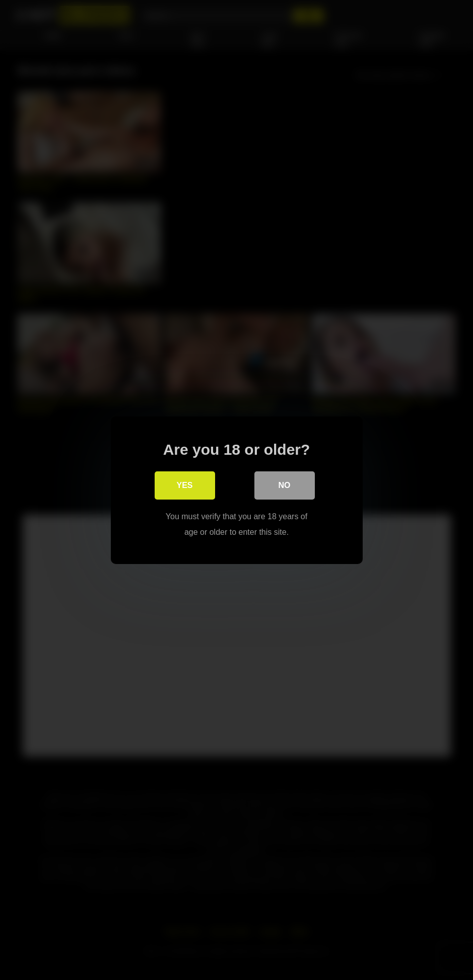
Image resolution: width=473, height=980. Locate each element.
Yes (184, 485)
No (285, 485)
